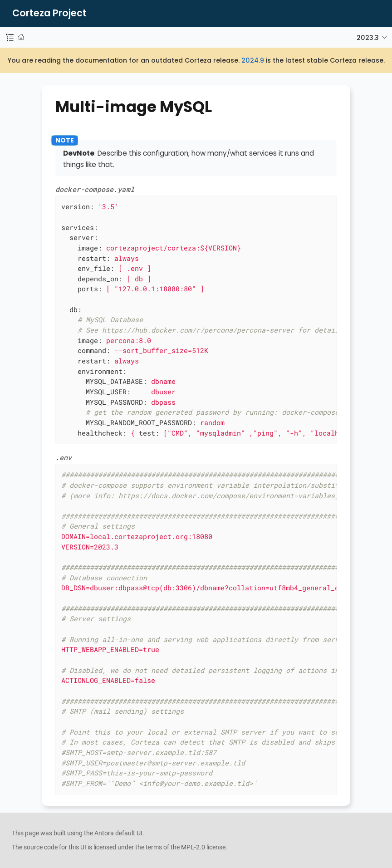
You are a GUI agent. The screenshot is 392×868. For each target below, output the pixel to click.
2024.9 (253, 60)
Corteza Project (49, 13)
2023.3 (368, 38)
